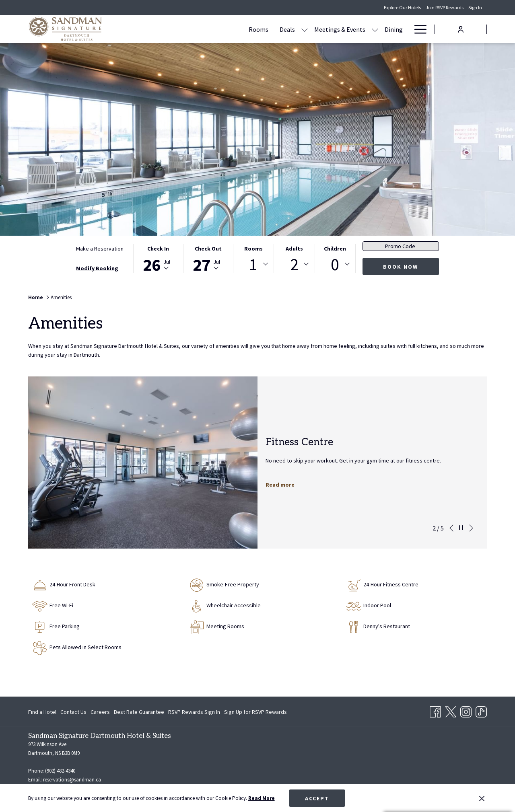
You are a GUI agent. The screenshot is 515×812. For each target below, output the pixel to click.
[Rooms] (211, 29)
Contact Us (73, 712)
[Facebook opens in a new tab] (435, 711)
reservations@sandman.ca (72, 780)
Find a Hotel (42, 712)
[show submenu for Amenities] (404, 29)
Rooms (253, 249)
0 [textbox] (335, 264)
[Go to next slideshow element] (471, 528)
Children (335, 249)
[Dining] (346, 29)
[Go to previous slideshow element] (451, 528)
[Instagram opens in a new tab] (466, 711)
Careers (100, 712)
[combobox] (253, 264)
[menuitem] (43, 712)
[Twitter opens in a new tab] (451, 711)
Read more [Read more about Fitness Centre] (280, 485)
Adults (294, 249)
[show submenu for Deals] (257, 29)
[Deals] (240, 29)
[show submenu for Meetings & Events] (328, 29)
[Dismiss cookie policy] (482, 798)
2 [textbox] (294, 264)
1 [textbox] (253, 264)
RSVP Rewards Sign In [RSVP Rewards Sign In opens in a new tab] (194, 713)
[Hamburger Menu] (417, 29)
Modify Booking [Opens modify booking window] (97, 268)
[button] (158, 258)
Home (36, 297)
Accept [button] (317, 798)
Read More (262, 798)
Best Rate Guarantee (139, 712)
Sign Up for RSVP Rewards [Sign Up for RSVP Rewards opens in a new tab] (255, 713)
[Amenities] (381, 29)
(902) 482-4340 (60, 771)
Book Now (401, 267)
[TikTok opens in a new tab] (481, 711)
